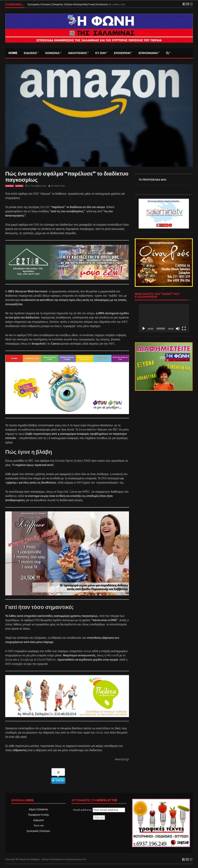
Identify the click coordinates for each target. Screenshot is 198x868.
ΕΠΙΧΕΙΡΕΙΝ (122, 53)
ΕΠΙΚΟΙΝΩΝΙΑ (148, 53)
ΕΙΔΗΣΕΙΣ (30, 53)
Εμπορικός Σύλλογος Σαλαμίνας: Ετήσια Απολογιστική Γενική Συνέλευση (68, 4)
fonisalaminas (58, 186)
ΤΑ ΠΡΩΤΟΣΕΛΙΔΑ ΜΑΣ (153, 180)
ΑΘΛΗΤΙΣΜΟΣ (78, 53)
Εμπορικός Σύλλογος (38, 831)
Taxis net (39, 826)
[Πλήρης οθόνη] (184, 329)
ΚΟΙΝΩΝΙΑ (52, 53)
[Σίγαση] (178, 329)
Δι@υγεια (38, 820)
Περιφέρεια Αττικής (38, 815)
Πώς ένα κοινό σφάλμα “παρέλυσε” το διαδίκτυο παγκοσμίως (67, 177)
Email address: (99, 810)
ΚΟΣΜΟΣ (19, 186)
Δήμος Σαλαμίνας (38, 809)
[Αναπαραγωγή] (144, 329)
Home (13, 53)
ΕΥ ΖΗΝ (101, 53)
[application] (164, 318)
